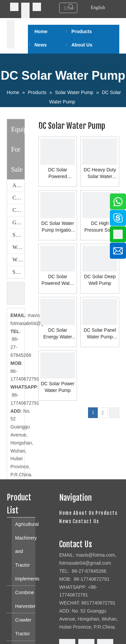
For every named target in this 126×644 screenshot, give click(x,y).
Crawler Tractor (18, 210)
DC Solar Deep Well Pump (100, 280)
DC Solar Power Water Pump (57, 387)
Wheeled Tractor (18, 260)
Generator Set (18, 222)
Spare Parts (18, 235)
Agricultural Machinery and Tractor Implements (18, 185)
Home (66, 513)
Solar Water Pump (18, 272)
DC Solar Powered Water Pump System (58, 280)
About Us (84, 513)
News (65, 521)
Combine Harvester (18, 198)
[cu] (16, 293)
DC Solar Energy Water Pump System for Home (58, 334)
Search (71, 7)
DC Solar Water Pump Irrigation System (58, 227)
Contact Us (86, 521)
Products (106, 513)
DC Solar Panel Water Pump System (100, 334)
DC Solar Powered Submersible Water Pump (58, 173)
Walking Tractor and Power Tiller (18, 247)
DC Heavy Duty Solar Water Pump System (100, 173)
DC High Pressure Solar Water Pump (100, 227)
